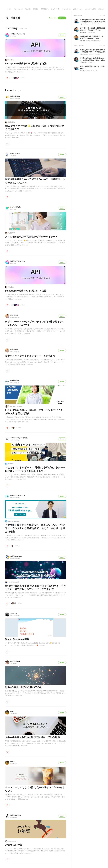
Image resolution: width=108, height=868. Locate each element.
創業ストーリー (78, 9)
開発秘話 (36, 9)
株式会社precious (15, 96)
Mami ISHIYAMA (15, 661)
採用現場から (45, 9)
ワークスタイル (66, 9)
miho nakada (14, 315)
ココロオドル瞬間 (90, 9)
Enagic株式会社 (15, 380)
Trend (9, 9)
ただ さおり (14, 613)
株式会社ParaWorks (16, 556)
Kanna (12, 712)
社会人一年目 (55, 9)
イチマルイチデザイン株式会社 (19, 438)
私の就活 (28, 9)
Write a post (53, 18)
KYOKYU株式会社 (15, 207)
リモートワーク (18, 9)
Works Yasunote (15, 154)
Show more (102, 15)
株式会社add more (16, 815)
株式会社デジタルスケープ (18, 495)
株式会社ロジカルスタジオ (18, 34)
